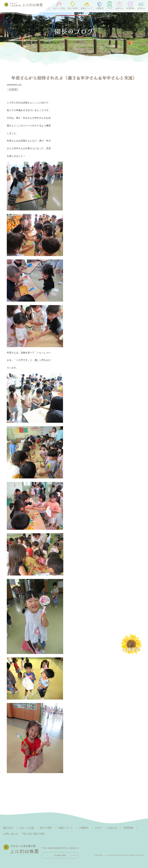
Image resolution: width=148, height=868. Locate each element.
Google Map (60, 855)
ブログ (110, 5)
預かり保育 (73, 5)
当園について (87, 5)
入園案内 (100, 5)
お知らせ (119, 5)
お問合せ (141, 5)
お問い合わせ (11, 834)
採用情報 (130, 5)
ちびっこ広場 (59, 5)
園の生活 (8, 828)
